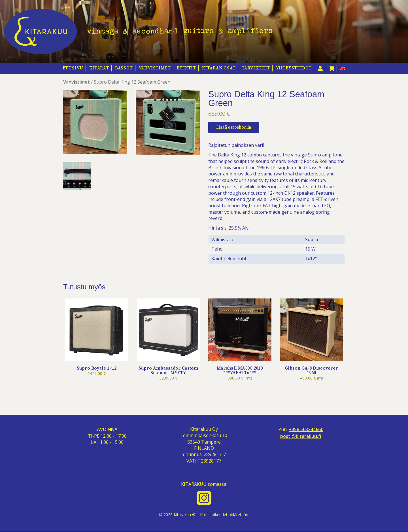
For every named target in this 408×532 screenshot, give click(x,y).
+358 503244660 (306, 430)
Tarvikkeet (256, 68)
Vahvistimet (155, 68)
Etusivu (73, 68)
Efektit (186, 68)
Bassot (124, 68)
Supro (312, 239)
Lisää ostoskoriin (234, 127)
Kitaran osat (219, 68)
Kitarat (99, 68)
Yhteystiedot (294, 68)
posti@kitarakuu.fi (301, 436)
